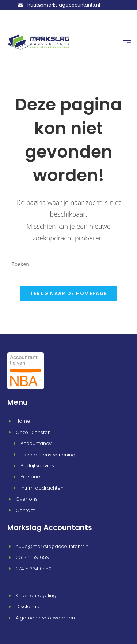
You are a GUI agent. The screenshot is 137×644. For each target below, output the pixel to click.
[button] (127, 41)
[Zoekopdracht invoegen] (69, 262)
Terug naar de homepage (69, 292)
